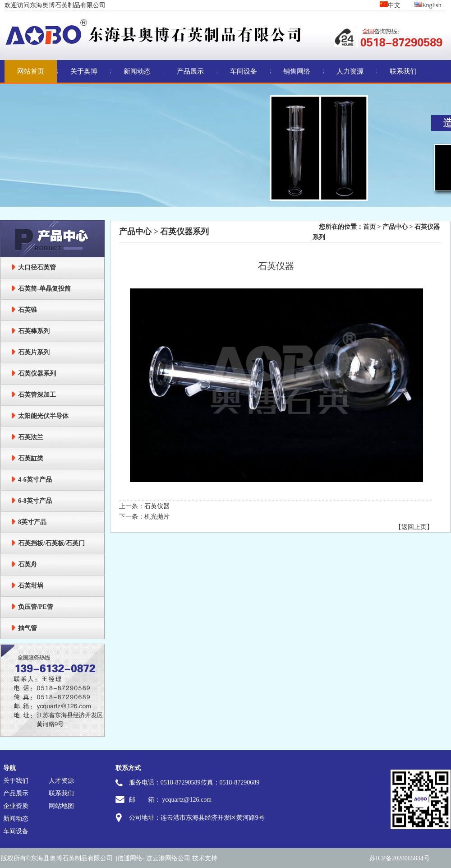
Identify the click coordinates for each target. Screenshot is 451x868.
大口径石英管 (37, 267)
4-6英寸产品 (35, 480)
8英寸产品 (32, 522)
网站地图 (61, 806)
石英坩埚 (31, 586)
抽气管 (28, 628)
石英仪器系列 (37, 374)
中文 (390, 5)
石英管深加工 (37, 395)
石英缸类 (31, 458)
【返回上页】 (414, 527)
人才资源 (61, 781)
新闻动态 (137, 71)
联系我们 (403, 71)
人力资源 (350, 71)
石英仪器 (157, 506)
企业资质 (16, 806)
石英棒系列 (34, 331)
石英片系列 (34, 352)
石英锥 (28, 310)
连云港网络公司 (168, 858)
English (428, 5)
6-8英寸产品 (35, 501)
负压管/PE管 (36, 607)
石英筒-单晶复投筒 (44, 289)
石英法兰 (31, 437)
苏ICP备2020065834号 (400, 858)
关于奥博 (84, 71)
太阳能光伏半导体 (43, 416)
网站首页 (31, 71)
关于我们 (16, 781)
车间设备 (244, 71)
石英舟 (28, 564)
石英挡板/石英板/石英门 (51, 543)
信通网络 (130, 858)
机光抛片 (157, 517)
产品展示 (190, 71)
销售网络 (297, 71)
